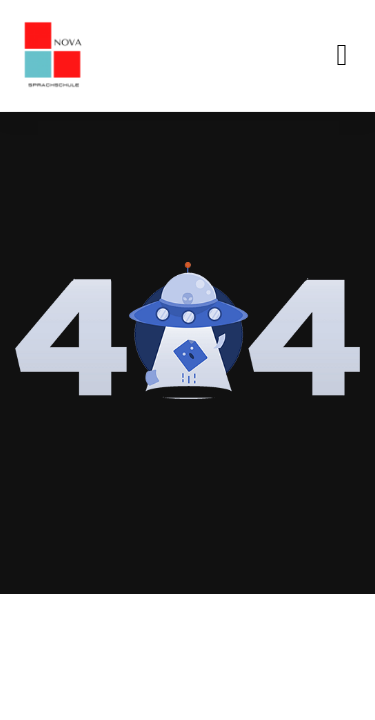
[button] (342, 55)
